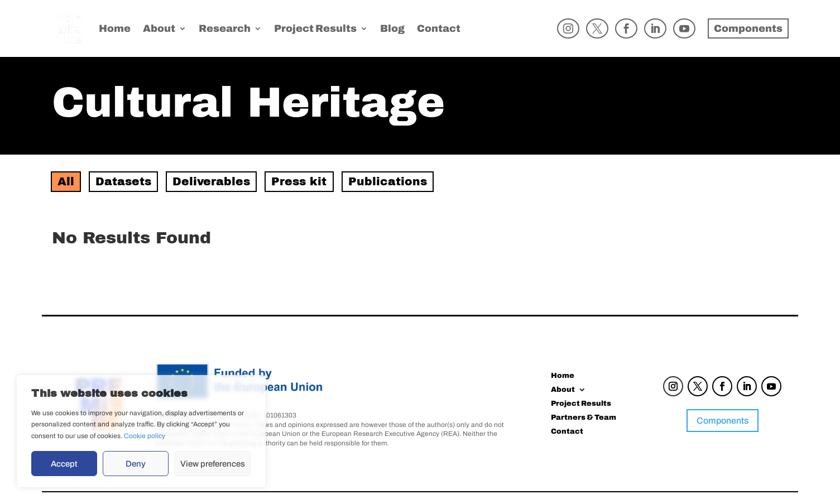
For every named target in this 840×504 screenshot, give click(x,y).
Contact (439, 29)
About (159, 29)
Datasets (123, 181)
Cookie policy (145, 436)
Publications (388, 181)
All (66, 181)
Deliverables (211, 181)
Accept (64, 464)
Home (115, 29)
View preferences (213, 464)
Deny (136, 464)
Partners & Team (584, 418)
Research (225, 29)
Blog (392, 29)
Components (723, 421)
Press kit (299, 181)
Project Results (315, 29)
